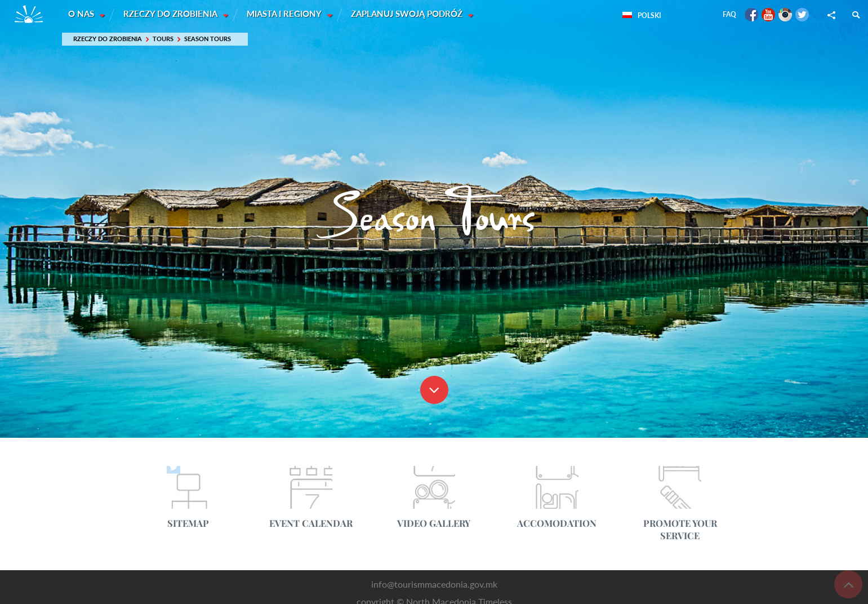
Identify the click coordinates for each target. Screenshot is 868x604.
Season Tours (208, 39)
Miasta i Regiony (286, 14)
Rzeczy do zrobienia (172, 14)
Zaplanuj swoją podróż (409, 14)
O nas (82, 14)
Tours (163, 39)
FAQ (729, 14)
